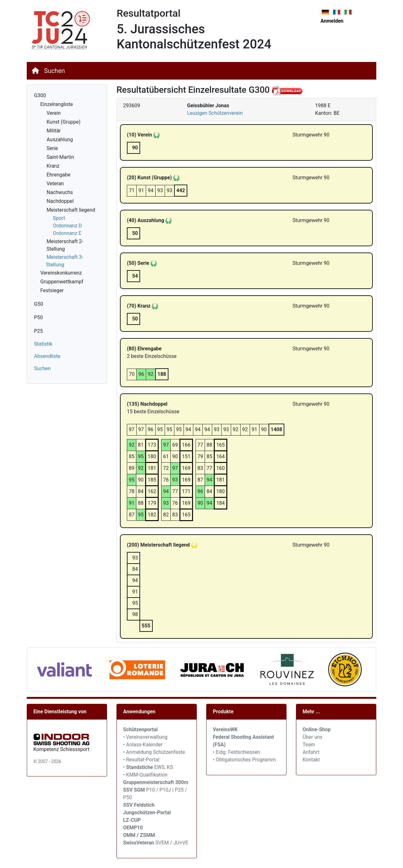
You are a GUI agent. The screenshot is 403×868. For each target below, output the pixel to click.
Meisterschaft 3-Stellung (65, 261)
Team (309, 745)
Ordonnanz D (67, 226)
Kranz (53, 166)
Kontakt (311, 760)
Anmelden (332, 21)
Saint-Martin (60, 157)
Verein (54, 113)
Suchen (54, 71)
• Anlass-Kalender (143, 745)
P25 (38, 331)
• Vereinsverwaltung (145, 737)
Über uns (312, 737)
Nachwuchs (60, 192)
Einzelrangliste (57, 104)
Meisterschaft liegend (71, 210)
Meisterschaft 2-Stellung (65, 245)
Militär (54, 131)
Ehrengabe (59, 175)
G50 (39, 304)
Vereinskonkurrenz (61, 273)
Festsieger (52, 290)
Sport (59, 218)
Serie (52, 148)
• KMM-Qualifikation (145, 775)
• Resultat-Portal (141, 760)
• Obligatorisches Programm (244, 760)
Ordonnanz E (67, 233)
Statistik (43, 344)
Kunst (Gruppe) (64, 122)
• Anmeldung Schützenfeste (154, 752)
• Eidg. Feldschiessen (236, 752)
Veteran (55, 184)
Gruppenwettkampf (62, 282)
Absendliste (47, 356)
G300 (40, 95)
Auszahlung (60, 139)
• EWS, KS (148, 767)
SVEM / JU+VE (172, 843)
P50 (38, 317)
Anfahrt (311, 752)
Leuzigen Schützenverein (215, 113)
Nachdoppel (60, 201)
